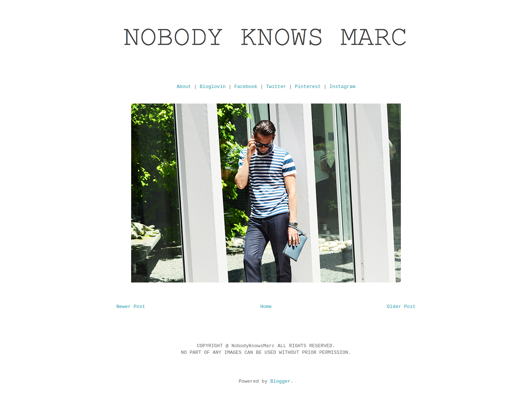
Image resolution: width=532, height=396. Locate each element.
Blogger (281, 381)
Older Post (401, 307)
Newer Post (131, 307)
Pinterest (308, 87)
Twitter (276, 87)
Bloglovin (213, 87)
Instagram (342, 87)
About (184, 87)
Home (266, 307)
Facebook (246, 87)
